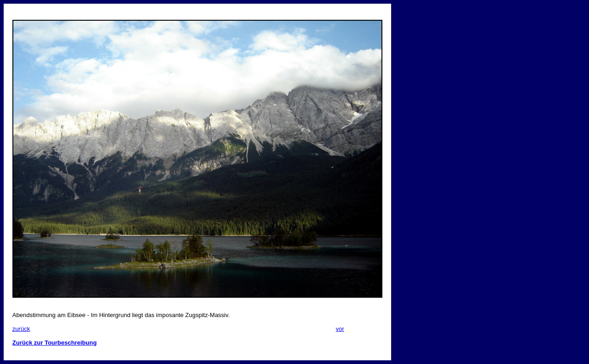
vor (340, 329)
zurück (21, 329)
